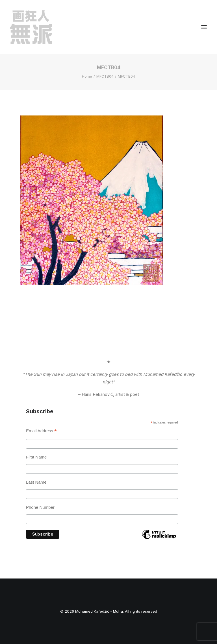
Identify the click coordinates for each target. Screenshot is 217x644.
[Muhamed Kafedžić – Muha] (31, 27)
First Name (36, 457)
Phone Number (40, 507)
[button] (204, 27)
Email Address (41, 432)
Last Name (36, 482)
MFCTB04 (105, 76)
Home (87, 76)
